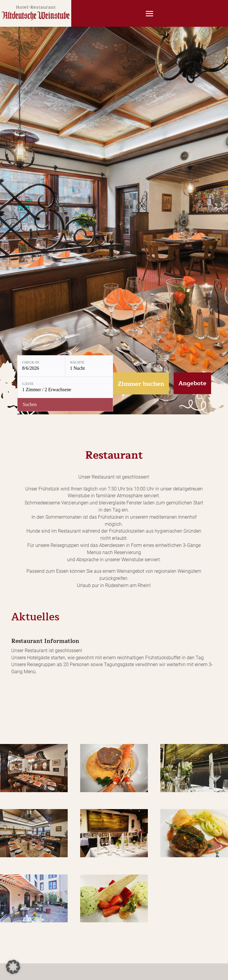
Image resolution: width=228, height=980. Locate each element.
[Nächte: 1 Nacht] (89, 366)
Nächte (77, 362)
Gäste (28, 384)
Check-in (31, 362)
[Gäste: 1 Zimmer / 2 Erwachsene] (65, 387)
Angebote (192, 383)
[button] (13, 967)
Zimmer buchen (141, 384)
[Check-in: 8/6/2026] (41, 366)
